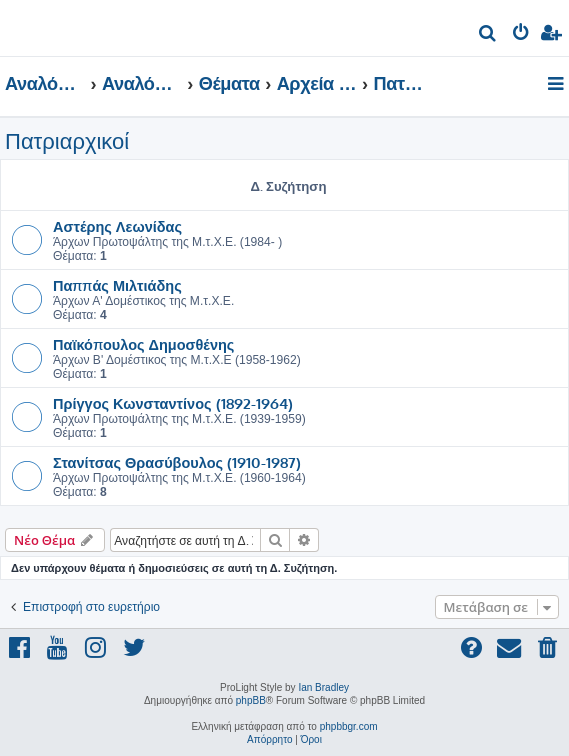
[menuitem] (488, 35)
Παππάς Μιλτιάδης (117, 285)
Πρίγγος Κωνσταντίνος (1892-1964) (173, 403)
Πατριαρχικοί (67, 141)
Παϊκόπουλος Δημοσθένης (143, 344)
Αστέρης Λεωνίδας (117, 226)
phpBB (251, 700)
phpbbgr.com (349, 726)
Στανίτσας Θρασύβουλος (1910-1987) (177, 462)
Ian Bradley (323, 687)
